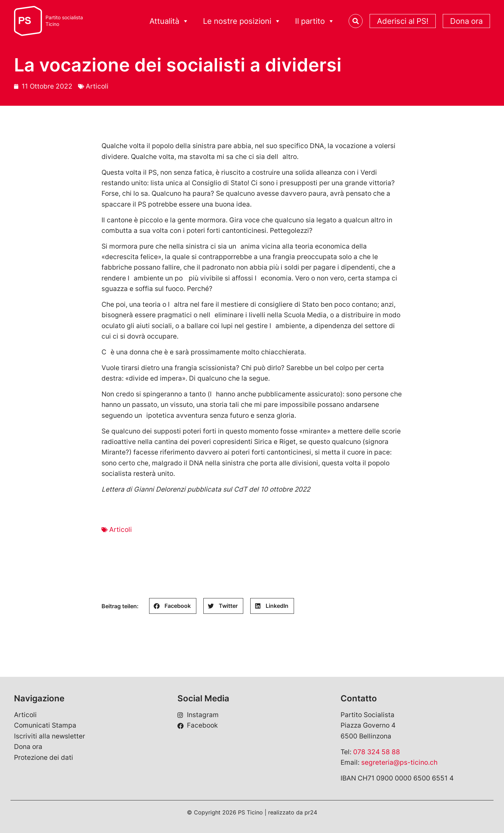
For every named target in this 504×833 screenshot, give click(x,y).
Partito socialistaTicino (64, 21)
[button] (173, 606)
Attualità (169, 21)
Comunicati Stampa (45, 725)
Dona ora (466, 21)
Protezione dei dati (44, 758)
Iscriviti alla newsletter (50, 736)
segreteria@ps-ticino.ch (399, 762)
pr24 (311, 812)
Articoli (97, 86)
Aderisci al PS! (403, 21)
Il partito (315, 21)
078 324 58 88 (377, 752)
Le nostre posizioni (242, 21)
